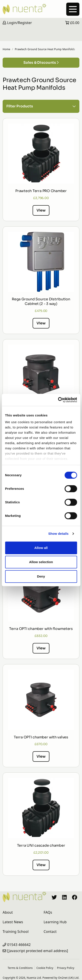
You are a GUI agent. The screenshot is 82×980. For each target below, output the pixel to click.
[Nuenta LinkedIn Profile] (64, 897)
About (8, 912)
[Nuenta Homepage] (41, 9)
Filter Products (41, 106)
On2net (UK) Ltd (68, 978)
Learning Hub (55, 922)
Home (6, 49)
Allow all (41, 548)
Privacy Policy (66, 968)
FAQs (48, 912)
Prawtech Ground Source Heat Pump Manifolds (45, 49)
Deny (41, 576)
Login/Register (17, 23)
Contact (50, 932)
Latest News (13, 922)
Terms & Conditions (20, 968)
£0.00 (72, 23)
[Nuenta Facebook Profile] (75, 897)
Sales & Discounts (41, 63)
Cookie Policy (45, 968)
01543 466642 (19, 945)
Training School (16, 932)
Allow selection (41, 562)
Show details (58, 534)
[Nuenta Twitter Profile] (54, 897)
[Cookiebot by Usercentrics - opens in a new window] (58, 400)
